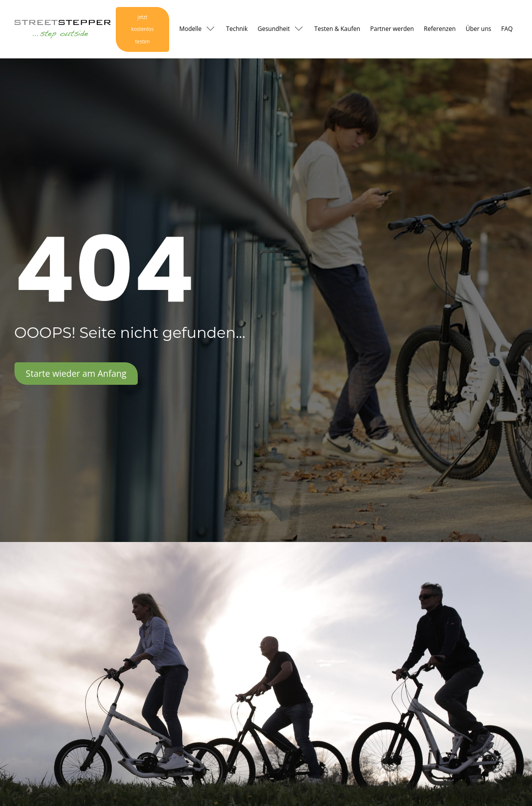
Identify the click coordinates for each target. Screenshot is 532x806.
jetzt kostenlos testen (142, 29)
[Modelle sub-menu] (213, 29)
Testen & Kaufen (337, 29)
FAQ (507, 29)
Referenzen (440, 29)
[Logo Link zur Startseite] (63, 29)
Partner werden (392, 29)
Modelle (190, 29)
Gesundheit (274, 29)
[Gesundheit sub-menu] (301, 29)
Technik (237, 29)
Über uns (478, 29)
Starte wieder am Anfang (76, 373)
